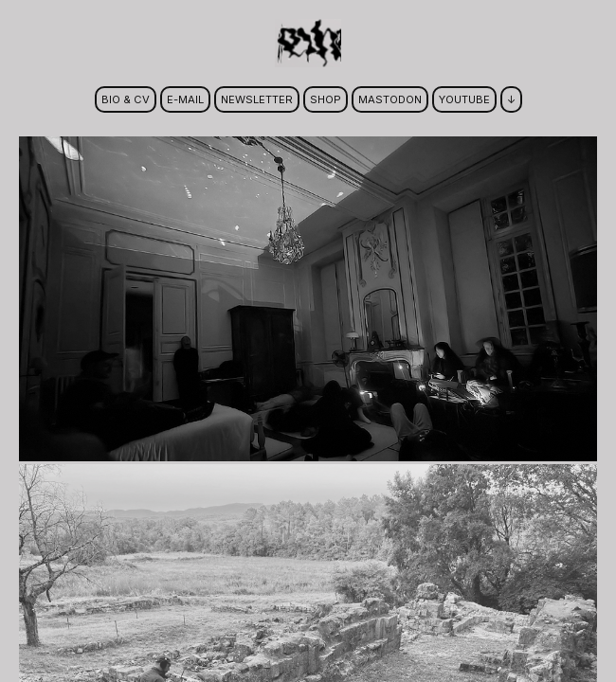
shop (326, 99)
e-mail (185, 99)
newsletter (257, 99)
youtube (464, 99)
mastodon (390, 99)
